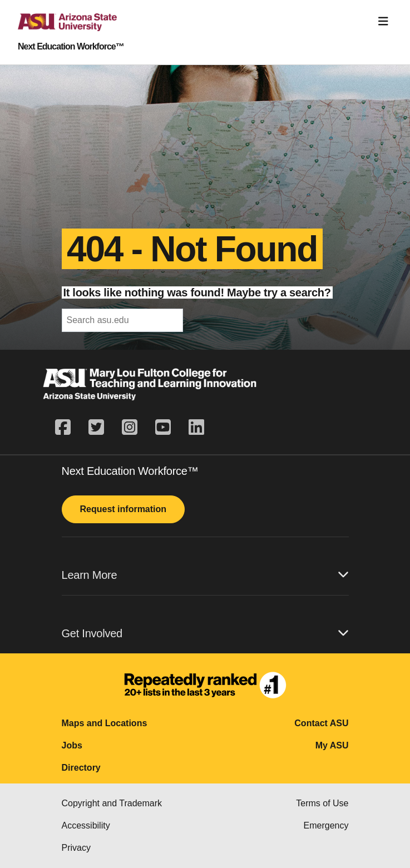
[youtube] (163, 428)
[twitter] (96, 428)
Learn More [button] (205, 575)
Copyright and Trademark (112, 803)
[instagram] (130, 428)
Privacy (76, 848)
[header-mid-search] (122, 320)
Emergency (326, 825)
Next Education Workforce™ (71, 47)
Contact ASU (321, 723)
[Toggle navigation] (383, 21)
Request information (124, 509)
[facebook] (67, 428)
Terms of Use (322, 803)
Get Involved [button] (205, 633)
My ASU (332, 745)
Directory (81, 768)
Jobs (72, 745)
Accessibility (86, 825)
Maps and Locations (105, 723)
